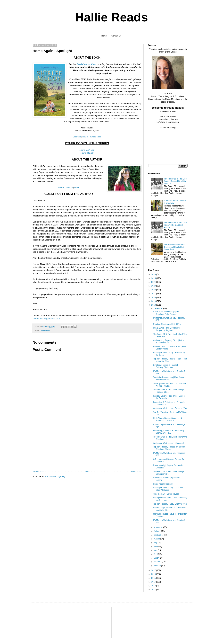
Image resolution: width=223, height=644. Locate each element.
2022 (154, 290)
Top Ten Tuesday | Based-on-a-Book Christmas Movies (169, 448)
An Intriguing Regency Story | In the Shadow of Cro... (169, 341)
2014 (154, 582)
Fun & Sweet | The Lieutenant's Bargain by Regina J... (167, 329)
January (157, 566)
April (156, 554)
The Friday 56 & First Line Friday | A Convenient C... (169, 473)
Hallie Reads (111, 17)
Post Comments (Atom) (55, 476)
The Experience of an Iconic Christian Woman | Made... (169, 385)
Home (104, 36)
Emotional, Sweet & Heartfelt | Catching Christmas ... (166, 366)
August (157, 539)
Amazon (85, 137)
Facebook (69, 188)
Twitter (76, 188)
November (158, 527)
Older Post (136, 472)
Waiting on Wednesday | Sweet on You (170, 408)
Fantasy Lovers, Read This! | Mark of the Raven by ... (169, 397)
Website (61, 188)
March (157, 558)
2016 (154, 574)
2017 (154, 570)
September (159, 535)
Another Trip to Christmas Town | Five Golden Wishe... (169, 348)
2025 (154, 278)
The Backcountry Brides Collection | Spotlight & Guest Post (174, 247)
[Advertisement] (87, 446)
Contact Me (116, 36)
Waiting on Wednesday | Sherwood (168, 443)
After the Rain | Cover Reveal (166, 494)
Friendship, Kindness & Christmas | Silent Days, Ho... (168, 432)
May (156, 550)
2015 (154, 578)
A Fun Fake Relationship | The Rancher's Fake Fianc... (166, 313)
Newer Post (39, 472)
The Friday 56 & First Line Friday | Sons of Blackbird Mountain (175, 181)
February (158, 562)
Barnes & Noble (95, 137)
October (157, 531)
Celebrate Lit (45, 331)
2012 (154, 590)
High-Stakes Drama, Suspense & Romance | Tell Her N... (167, 419)
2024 (154, 282)
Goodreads (77, 137)
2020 (154, 297)
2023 (154, 286)
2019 (154, 301)
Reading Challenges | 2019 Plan (167, 324)
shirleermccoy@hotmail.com (46, 318)
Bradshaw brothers (87, 64)
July (156, 543)
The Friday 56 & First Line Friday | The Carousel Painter (175, 225)
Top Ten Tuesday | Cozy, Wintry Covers (170, 504)
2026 (154, 274)
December (158, 308)
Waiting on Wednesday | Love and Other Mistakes (168, 489)
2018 (154, 305)
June (156, 546)
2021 (154, 294)
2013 (154, 586)
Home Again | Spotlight (163, 484)
